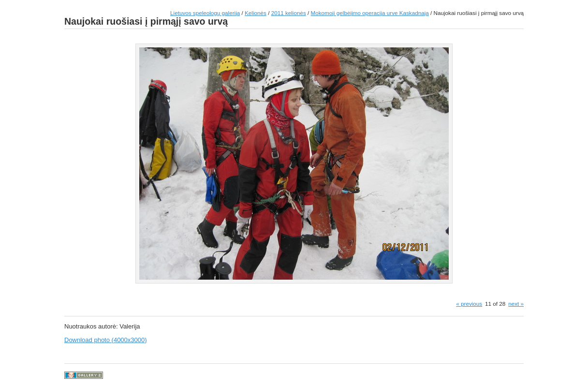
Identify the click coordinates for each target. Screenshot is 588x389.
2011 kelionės (289, 13)
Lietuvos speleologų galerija (205, 13)
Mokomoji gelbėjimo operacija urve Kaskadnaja (370, 13)
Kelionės (256, 13)
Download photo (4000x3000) (106, 340)
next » (516, 304)
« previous (469, 304)
